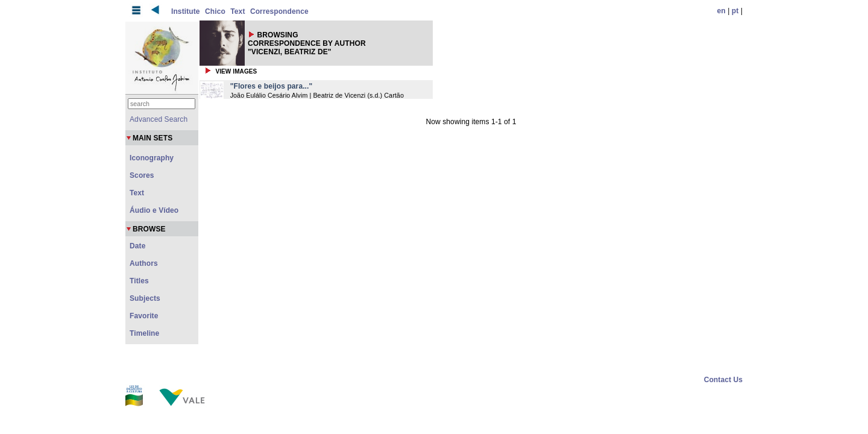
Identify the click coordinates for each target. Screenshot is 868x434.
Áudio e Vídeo (154, 210)
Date (137, 246)
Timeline (144, 333)
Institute (186, 11)
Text (237, 11)
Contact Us (723, 380)
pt (735, 11)
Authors (144, 263)
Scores (142, 175)
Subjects (145, 298)
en (722, 11)
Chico (215, 11)
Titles (139, 281)
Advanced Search (159, 119)
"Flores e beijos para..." (272, 86)
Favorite (144, 316)
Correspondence (279, 11)
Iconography (152, 158)
